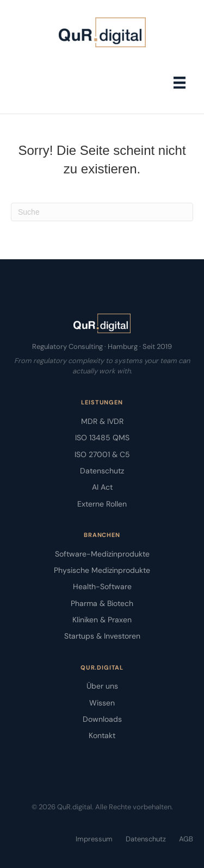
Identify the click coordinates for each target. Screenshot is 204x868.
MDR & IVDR (102, 421)
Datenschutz (102, 471)
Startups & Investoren (102, 636)
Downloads (102, 719)
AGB (186, 839)
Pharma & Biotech (102, 603)
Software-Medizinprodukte (102, 554)
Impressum (94, 839)
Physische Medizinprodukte (102, 570)
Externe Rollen (102, 504)
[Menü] (180, 83)
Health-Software (102, 586)
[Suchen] (102, 212)
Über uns (102, 686)
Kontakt (102, 735)
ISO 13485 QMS (102, 438)
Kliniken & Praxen (102, 620)
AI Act (102, 487)
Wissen (102, 703)
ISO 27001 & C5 (102, 454)
